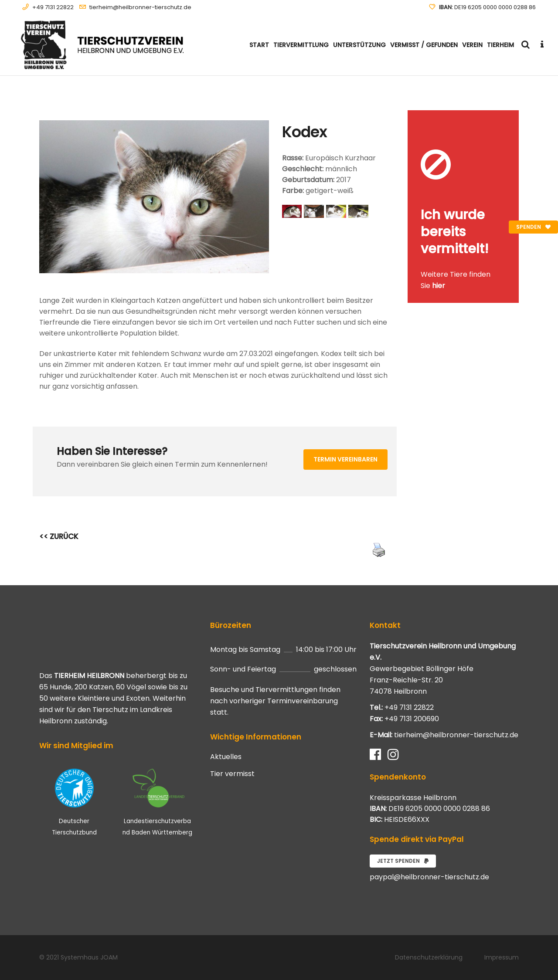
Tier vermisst (232, 774)
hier (439, 286)
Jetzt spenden (403, 861)
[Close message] (513, 117)
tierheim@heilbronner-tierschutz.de (140, 7)
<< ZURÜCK (59, 536)
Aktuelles (226, 757)
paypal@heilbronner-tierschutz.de (429, 877)
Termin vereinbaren (345, 459)
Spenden (533, 227)
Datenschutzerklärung (429, 957)
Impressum (502, 957)
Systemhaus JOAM (89, 957)
